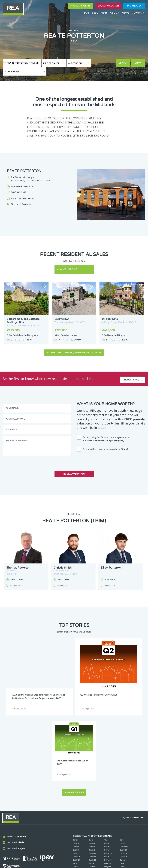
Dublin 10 (124, 761)
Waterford (124, 784)
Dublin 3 (123, 754)
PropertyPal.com (125, 864)
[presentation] (97, 449)
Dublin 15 (77, 767)
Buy (87, 13)
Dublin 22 (92, 771)
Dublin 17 (108, 767)
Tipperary (108, 784)
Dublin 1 (92, 754)
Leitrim (76, 777)
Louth (122, 777)
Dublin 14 (124, 764)
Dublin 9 (107, 761)
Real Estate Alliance (35, 864)
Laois (122, 774)
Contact (138, 13)
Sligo (90, 784)
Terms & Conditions (75, 864)
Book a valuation (108, 6)
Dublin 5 (92, 757)
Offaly (122, 780)
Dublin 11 (77, 764)
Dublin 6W (124, 757)
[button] (103, 63)
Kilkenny (107, 774)
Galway (123, 771)
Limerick (92, 777)
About (114, 13)
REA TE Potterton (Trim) (23, 63)
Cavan (91, 751)
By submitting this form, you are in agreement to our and (106, 429)
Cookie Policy (57, 864)
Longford (108, 777)
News (125, 13)
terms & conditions (96, 431)
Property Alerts (80, 6)
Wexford (92, 787)
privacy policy (117, 431)
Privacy (91, 864)
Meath (91, 780)
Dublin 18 (124, 767)
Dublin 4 (76, 757)
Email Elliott (110, 570)
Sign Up (48, 796)
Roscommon (78, 784)
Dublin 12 (92, 764)
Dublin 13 (108, 764)
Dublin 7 (76, 761)
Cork (122, 751)
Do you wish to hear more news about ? (105, 440)
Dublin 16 (92, 767)
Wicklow (107, 787)
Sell (95, 13)
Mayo (75, 780)
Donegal (76, 754)
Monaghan (108, 780)
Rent (104, 13)
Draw (138, 63)
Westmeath (77, 787)
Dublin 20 (77, 771)
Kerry (75, 774)
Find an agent (134, 6)
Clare (106, 751)
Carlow (76, 751)
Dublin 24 (108, 771)
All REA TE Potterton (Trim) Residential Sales (74, 343)
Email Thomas (17, 570)
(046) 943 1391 (19, 184)
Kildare (91, 774)
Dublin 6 (107, 757)
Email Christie (63, 570)
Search (123, 63)
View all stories (74, 703)
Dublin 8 (92, 761)
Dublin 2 (107, 754)
